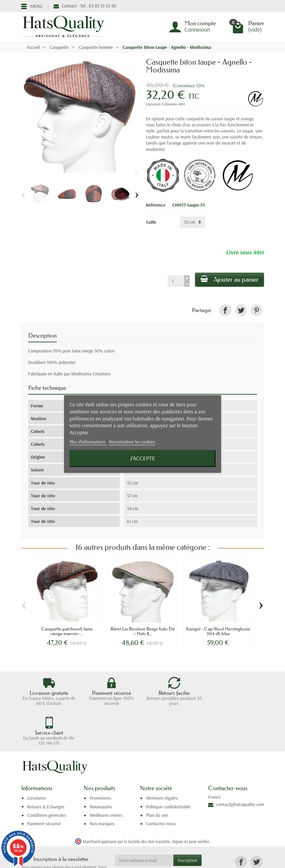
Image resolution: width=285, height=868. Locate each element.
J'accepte (142, 458)
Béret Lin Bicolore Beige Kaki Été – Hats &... (143, 631)
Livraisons (37, 760)
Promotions (100, 760)
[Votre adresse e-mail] (144, 822)
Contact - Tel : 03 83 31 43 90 (85, 6)
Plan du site (157, 777)
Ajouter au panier (230, 279)
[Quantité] (176, 281)
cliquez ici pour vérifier (190, 803)
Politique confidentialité (168, 769)
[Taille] (193, 222)
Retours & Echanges (46, 769)
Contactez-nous (161, 786)
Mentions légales (162, 760)
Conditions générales (47, 777)
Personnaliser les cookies (132, 442)
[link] (225, 310)
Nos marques (102, 786)
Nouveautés (101, 769)
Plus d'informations (88, 442)
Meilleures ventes (106, 777)
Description (42, 336)
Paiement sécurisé (44, 786)
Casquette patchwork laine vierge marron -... (67, 631)
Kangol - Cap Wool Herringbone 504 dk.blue (218, 631)
